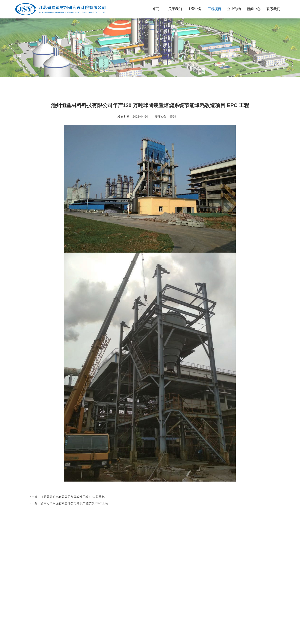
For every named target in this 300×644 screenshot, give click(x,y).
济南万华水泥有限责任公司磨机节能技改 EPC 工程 (75, 503)
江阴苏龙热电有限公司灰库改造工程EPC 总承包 (73, 497)
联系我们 (273, 9)
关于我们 (175, 9)
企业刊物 (234, 9)
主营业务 (195, 9)
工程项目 (214, 9)
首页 (155, 9)
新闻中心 (254, 9)
